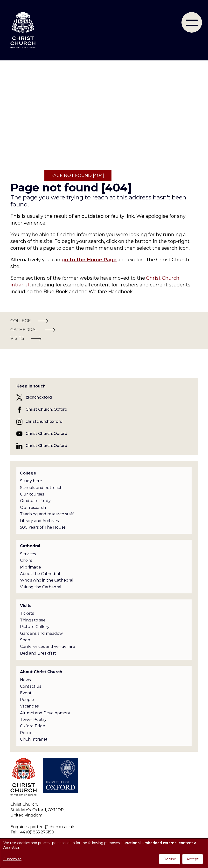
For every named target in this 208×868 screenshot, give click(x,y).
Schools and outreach (41, 488)
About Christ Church (41, 672)
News (25, 680)
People (27, 700)
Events (27, 693)
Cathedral (30, 546)
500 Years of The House (43, 527)
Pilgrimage (31, 567)
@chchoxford (39, 397)
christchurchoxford (44, 421)
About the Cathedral (40, 574)
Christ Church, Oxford (46, 409)
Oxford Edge (33, 726)
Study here (31, 481)
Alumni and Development (45, 713)
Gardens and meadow (41, 633)
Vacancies (29, 706)
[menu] (192, 22)
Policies (27, 733)
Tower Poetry (33, 719)
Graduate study (35, 501)
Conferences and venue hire (48, 646)
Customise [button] (12, 859)
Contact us (31, 686)
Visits (26, 606)
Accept (193, 859)
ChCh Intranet (34, 739)
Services (28, 554)
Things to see (33, 620)
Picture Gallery (35, 627)
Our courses (32, 494)
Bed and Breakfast (38, 653)
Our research (33, 507)
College (28, 473)
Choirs (26, 560)
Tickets (27, 613)
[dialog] (104, 853)
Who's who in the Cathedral (47, 580)
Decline (170, 859)
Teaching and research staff (47, 514)
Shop (25, 640)
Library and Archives (39, 521)
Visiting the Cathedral (41, 587)
